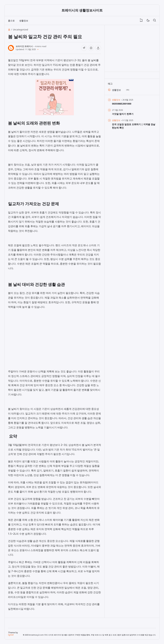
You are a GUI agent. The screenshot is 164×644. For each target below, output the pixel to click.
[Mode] (148, 21)
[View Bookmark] (141, 20)
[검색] (154, 20)
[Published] (37, 49)
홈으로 (11, 21)
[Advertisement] (55, 343)
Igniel (11, 635)
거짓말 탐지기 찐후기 (123, 114)
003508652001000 (122, 104)
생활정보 (24, 21)
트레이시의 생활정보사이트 (82, 10)
